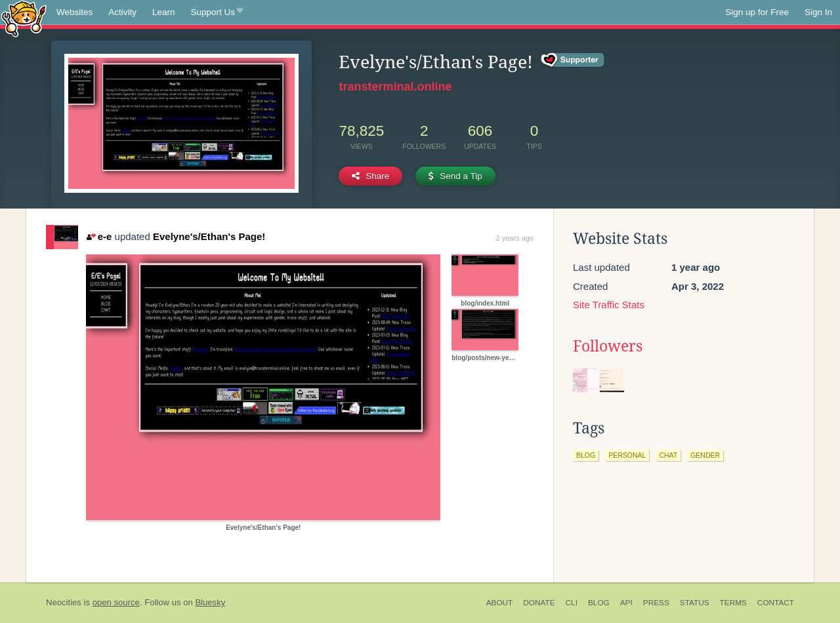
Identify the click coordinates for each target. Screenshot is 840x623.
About (500, 603)
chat (668, 455)
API (626, 603)
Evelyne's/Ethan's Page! (209, 236)
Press (656, 603)
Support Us (217, 12)
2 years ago (515, 238)
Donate (539, 603)
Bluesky (210, 602)
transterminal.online (395, 87)
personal (627, 455)
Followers (608, 346)
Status (695, 603)
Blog (599, 603)
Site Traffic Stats (609, 305)
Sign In (818, 12)
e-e (99, 236)
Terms (733, 603)
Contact (776, 603)
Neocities (64, 602)
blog (586, 455)
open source (116, 602)
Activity (122, 12)
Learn (164, 12)
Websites (74, 12)
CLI (572, 603)
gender (705, 455)
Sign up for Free (757, 12)
